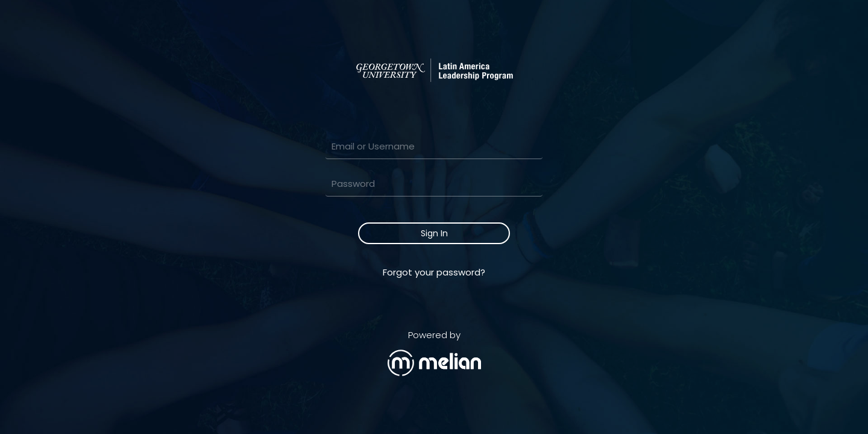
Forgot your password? (434, 272)
